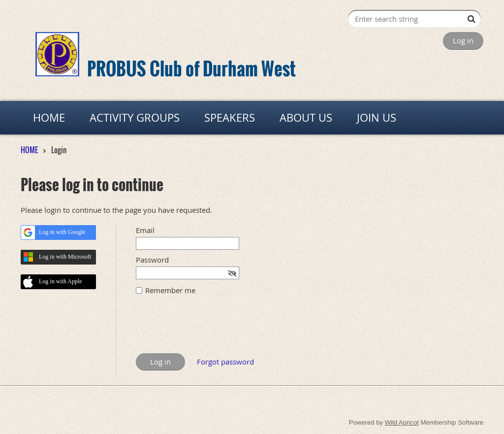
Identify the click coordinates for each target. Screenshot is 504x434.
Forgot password (225, 362)
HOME (29, 150)
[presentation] (211, 329)
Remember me (170, 290)
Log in (463, 40)
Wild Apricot (402, 422)
